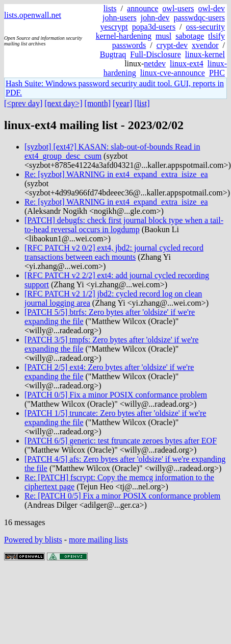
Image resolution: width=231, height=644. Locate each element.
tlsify (216, 36)
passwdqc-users (199, 18)
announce (143, 8)
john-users (120, 18)
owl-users (178, 8)
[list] (142, 103)
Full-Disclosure (156, 54)
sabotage (190, 36)
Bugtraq (113, 54)
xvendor (205, 45)
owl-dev (212, 8)
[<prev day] (23, 103)
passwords (129, 45)
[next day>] (63, 103)
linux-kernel (205, 54)
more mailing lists (98, 540)
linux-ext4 (187, 64)
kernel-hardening (124, 36)
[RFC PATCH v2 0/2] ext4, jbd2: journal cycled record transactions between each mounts (114, 252)
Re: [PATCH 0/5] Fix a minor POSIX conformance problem (122, 496)
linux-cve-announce (173, 73)
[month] (98, 103)
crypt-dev (172, 45)
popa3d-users (154, 27)
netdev (155, 64)
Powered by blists (33, 540)
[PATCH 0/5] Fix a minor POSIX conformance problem (116, 395)
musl (163, 36)
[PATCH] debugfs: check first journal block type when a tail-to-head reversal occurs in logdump (124, 225)
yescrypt (114, 27)
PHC (217, 73)
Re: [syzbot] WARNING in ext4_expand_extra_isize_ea (116, 174)
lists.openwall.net (33, 15)
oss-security (206, 27)
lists (110, 8)
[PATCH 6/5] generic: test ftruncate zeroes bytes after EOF (121, 441)
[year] (122, 103)
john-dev (155, 18)
